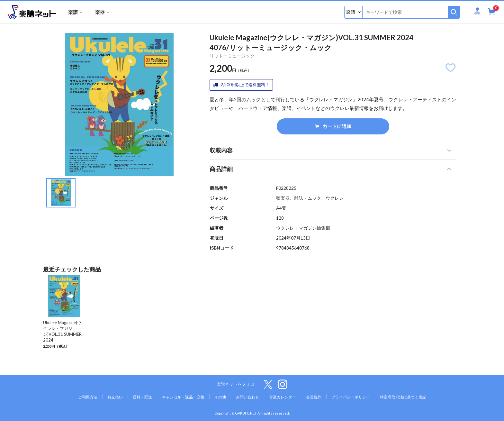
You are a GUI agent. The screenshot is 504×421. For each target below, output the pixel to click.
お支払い (115, 397)
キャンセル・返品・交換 (183, 397)
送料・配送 (142, 397)
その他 (220, 397)
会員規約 (314, 397)
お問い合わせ (248, 397)
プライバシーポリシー (351, 397)
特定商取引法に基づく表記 (403, 397)
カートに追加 (333, 126)
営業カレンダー (283, 397)
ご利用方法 (88, 397)
